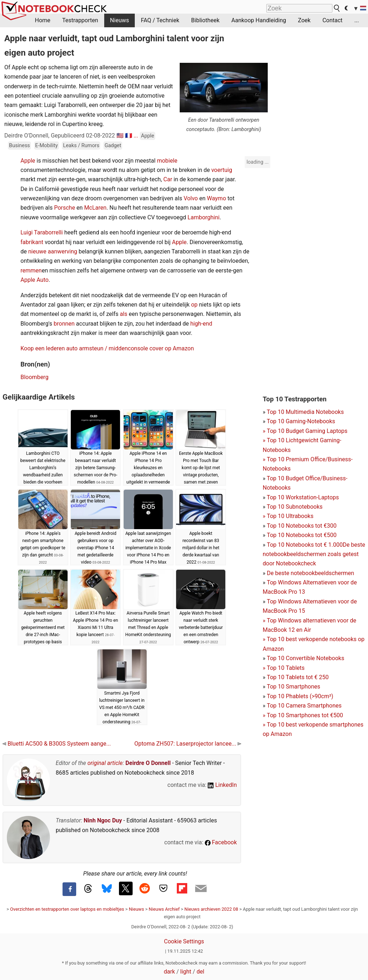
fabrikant (32, 242)
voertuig (222, 170)
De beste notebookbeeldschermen (310, 573)
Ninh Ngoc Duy (103, 820)
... (357, 20)
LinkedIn (222, 785)
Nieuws (119, 20)
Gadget (113, 146)
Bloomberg (34, 377)
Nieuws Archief (164, 909)
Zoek (304, 20)
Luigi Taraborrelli (42, 232)
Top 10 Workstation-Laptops (303, 497)
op (194, 305)
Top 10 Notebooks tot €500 (302, 535)
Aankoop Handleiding (259, 20)
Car (168, 179)
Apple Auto (34, 280)
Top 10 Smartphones (293, 687)
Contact (332, 20)
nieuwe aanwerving (52, 251)
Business (19, 146)
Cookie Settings (184, 941)
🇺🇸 (120, 136)
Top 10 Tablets (286, 668)
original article (105, 763)
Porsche (64, 208)
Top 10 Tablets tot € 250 (298, 677)
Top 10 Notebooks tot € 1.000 (305, 545)
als (123, 314)
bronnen (64, 324)
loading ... (257, 162)
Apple (148, 136)
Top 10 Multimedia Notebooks (305, 412)
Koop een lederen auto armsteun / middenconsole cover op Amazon (107, 348)
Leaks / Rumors (81, 146)
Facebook (221, 842)
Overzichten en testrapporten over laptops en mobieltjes (67, 909)
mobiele (167, 161)
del (200, 972)
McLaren (95, 208)
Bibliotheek (205, 20)
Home (43, 20)
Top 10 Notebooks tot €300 (302, 526)
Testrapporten (80, 20)
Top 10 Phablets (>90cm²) (300, 696)
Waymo (217, 198)
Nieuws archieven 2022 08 (211, 909)
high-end (201, 324)
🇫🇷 (129, 136)
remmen (31, 270)
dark (169, 972)
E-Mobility (47, 146)
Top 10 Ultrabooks (290, 516)
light (186, 972)
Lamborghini (204, 217)
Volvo (191, 198)
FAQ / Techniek (160, 20)
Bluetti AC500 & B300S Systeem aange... (57, 744)
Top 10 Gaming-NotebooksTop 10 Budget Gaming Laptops (305, 431)
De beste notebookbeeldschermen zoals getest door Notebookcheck (314, 554)
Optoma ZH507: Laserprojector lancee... (188, 744)
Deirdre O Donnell (148, 763)
